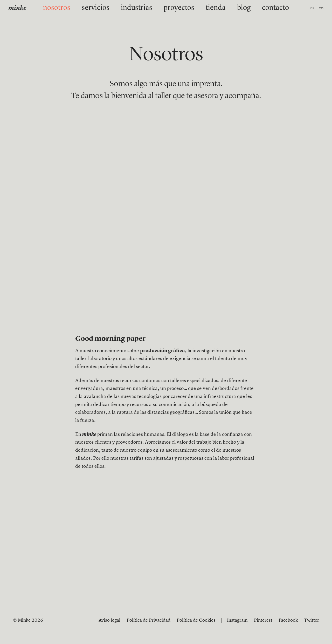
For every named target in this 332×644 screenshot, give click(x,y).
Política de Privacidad (148, 620)
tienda (202, 8)
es (312, 8)
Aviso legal (109, 620)
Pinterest (263, 620)
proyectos (175, 8)
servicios (113, 8)
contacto (249, 8)
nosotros (83, 8)
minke (17, 8)
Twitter (312, 620)
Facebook (288, 620)
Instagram (237, 620)
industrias (143, 8)
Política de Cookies (196, 620)
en (321, 8)
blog (225, 8)
